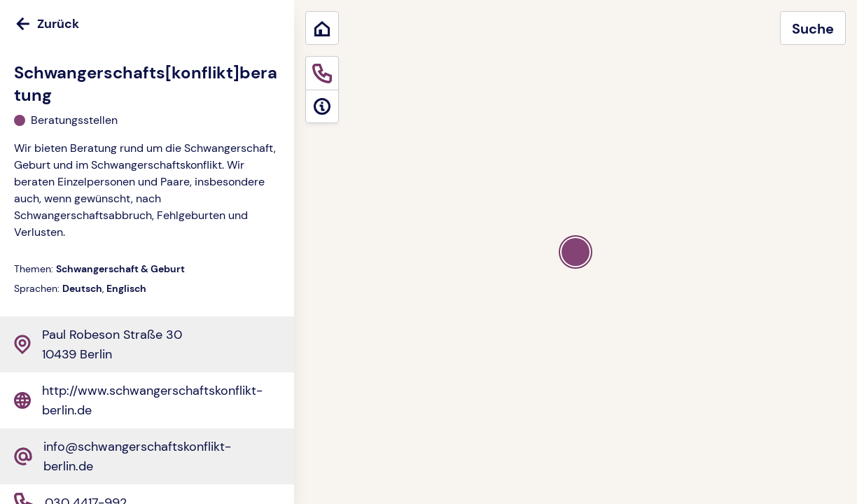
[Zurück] (147, 24)
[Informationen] (322, 106)
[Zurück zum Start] (322, 28)
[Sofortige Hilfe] (322, 73)
